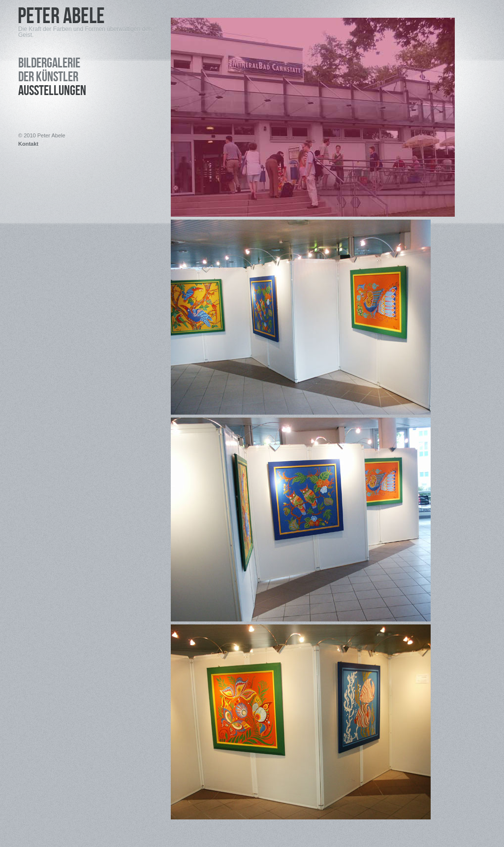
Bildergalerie (49, 65)
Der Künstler (48, 78)
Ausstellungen (52, 92)
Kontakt (28, 144)
